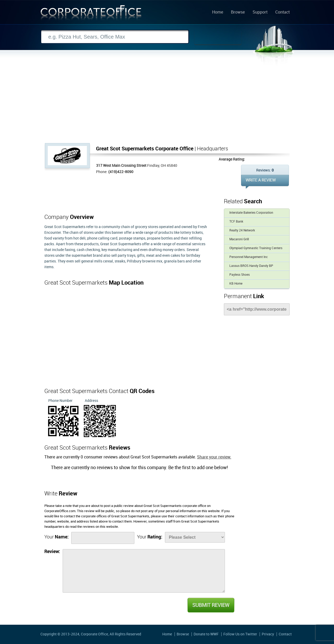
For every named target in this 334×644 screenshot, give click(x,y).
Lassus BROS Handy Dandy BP (251, 266)
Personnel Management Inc (249, 257)
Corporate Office (91, 14)
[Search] (115, 37)
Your (56, 537)
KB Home (236, 284)
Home (218, 13)
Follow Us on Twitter (240, 634)
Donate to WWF (206, 634)
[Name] (103, 538)
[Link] (257, 309)
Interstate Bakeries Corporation (251, 213)
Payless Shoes (240, 275)
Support (260, 13)
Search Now (218, 37)
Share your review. (214, 457)
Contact (282, 13)
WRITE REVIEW (265, 182)
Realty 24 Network (242, 231)
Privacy (268, 634)
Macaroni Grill (239, 239)
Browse (238, 13)
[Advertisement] (167, 104)
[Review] (144, 571)
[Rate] (195, 537)
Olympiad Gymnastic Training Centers (256, 248)
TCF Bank (236, 222)
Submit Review (211, 605)
